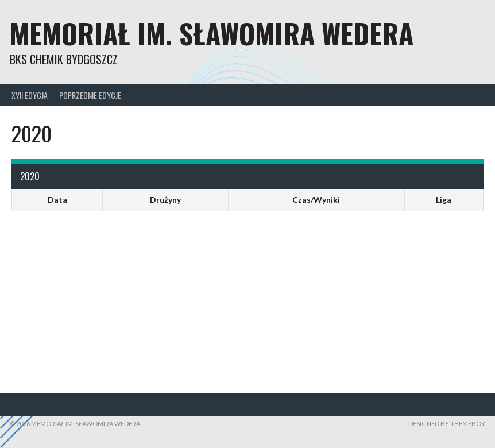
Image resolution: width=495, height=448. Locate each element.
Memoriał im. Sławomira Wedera (212, 33)
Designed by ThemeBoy (447, 424)
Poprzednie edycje (90, 95)
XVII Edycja (30, 95)
